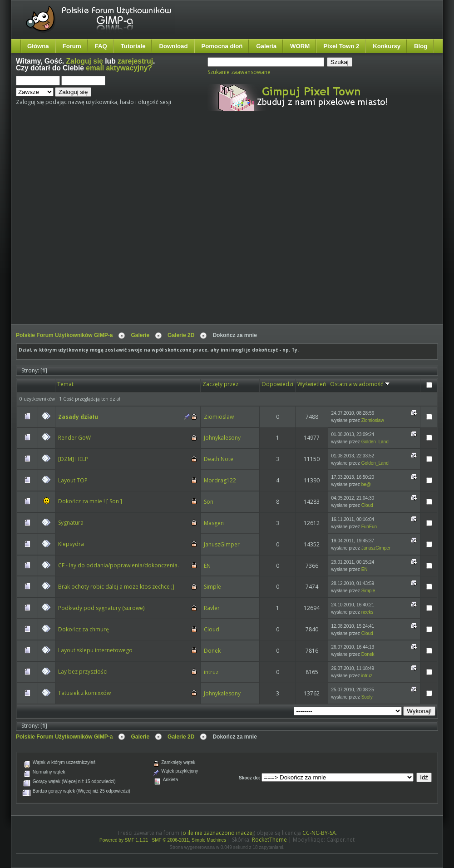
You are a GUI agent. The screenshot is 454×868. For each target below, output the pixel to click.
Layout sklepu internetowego (95, 650)
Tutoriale (133, 46)
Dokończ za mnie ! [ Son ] (90, 501)
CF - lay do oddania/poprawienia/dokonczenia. (118, 565)
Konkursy (387, 46)
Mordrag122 (220, 480)
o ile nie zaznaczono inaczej (218, 833)
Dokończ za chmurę (84, 629)
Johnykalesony (222, 438)
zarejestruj (135, 61)
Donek (212, 651)
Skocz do (249, 778)
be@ (366, 484)
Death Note (219, 459)
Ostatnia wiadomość (360, 384)
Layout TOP (73, 480)
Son (209, 502)
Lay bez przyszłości (83, 672)
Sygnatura (71, 523)
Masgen (214, 523)
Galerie (140, 335)
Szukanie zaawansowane (239, 72)
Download (173, 46)
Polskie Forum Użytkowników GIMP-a (64, 335)
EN (207, 566)
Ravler (212, 608)
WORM (300, 46)
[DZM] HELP (73, 459)
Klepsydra (71, 544)
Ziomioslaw (219, 417)
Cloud (367, 505)
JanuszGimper (222, 544)
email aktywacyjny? (119, 68)
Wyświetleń (312, 384)
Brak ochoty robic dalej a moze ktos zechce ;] (116, 587)
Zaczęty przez (220, 384)
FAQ (101, 46)
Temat (65, 384)
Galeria (266, 46)
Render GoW (74, 438)
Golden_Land (375, 442)
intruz (211, 672)
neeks (368, 612)
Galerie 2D (181, 335)
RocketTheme (269, 840)
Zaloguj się (85, 61)
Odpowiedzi (277, 384)
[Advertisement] (95, 226)
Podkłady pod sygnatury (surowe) (101, 608)
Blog (421, 46)
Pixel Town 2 (341, 46)
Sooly (367, 697)
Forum (72, 46)
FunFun (369, 527)
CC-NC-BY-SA (319, 833)
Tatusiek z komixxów (84, 693)
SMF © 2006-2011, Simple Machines (189, 840)
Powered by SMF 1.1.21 (124, 840)
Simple (212, 587)
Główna (38, 46)
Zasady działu (78, 417)
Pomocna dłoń (222, 46)
